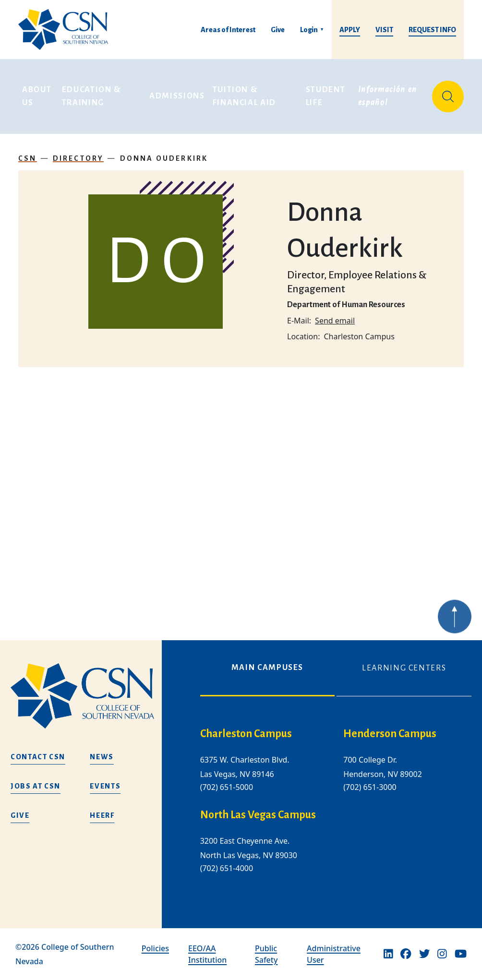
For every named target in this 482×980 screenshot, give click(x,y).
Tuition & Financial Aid (244, 93)
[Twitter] (424, 954)
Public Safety (266, 954)
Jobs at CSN (36, 786)
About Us (38, 93)
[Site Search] (448, 93)
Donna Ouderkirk (164, 152)
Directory (78, 152)
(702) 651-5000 (227, 787)
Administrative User (334, 954)
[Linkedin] (388, 954)
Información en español (389, 93)
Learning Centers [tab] (404, 668)
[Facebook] (406, 954)
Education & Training (93, 93)
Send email (335, 314)
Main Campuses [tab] (267, 668)
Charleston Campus (246, 734)
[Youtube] (461, 954)
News (102, 757)
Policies (155, 948)
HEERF (102, 815)
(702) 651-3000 (370, 787)
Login (309, 30)
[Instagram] (442, 954)
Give (278, 30)
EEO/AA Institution (207, 954)
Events (105, 786)
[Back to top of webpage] (455, 631)
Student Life (327, 93)
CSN (28, 152)
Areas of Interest (228, 30)
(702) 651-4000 (227, 869)
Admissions (177, 93)
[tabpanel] (336, 808)
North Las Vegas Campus (258, 815)
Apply (350, 30)
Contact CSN (38, 757)
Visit (384, 30)
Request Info (432, 30)
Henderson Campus (390, 734)
